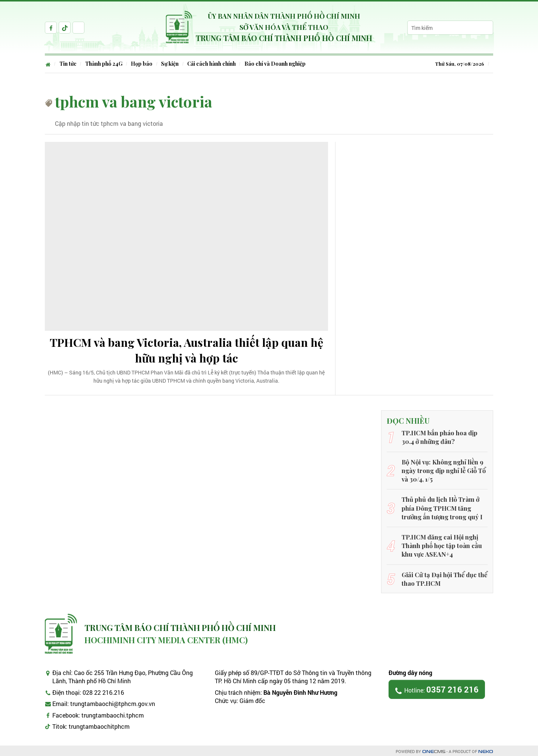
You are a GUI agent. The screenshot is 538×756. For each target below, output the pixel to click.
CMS (434, 750)
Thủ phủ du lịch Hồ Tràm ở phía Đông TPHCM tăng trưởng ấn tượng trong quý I (441, 508)
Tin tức (68, 64)
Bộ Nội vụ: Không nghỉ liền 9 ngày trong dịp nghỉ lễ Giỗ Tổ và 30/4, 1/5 (443, 471)
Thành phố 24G (105, 64)
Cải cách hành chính (214, 64)
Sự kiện (172, 64)
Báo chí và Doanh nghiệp (278, 64)
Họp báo (143, 64)
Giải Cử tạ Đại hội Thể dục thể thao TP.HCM (443, 577)
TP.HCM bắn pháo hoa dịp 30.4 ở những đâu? (439, 438)
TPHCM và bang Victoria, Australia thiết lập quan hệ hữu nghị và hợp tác (186, 351)
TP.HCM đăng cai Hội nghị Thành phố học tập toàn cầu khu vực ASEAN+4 (440, 544)
